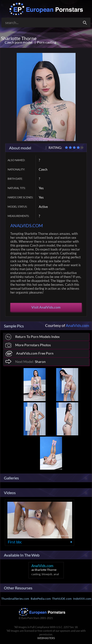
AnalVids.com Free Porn (29, 354)
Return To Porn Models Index (33, 337)
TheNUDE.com (62, 599)
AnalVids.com (77, 325)
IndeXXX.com (82, 599)
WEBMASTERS (46, 638)
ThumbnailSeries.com (15, 599)
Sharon (26, 361)
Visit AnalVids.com (46, 307)
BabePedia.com (41, 599)
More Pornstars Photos (28, 345)
